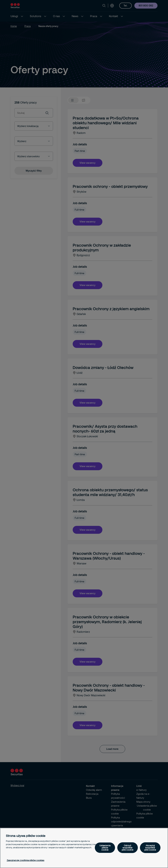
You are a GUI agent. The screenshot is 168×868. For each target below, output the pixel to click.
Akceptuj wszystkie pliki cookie (150, 848)
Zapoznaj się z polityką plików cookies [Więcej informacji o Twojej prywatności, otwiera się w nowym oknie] (26, 860)
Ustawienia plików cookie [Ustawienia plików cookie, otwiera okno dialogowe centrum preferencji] (105, 848)
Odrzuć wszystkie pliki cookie (128, 848)
